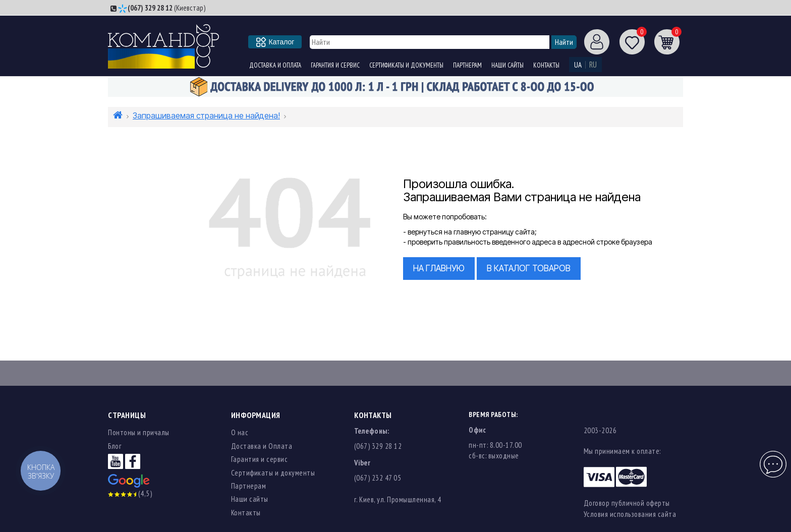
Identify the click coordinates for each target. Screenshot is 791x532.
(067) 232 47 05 (378, 478)
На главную (439, 268)
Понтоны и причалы (139, 432)
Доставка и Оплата (275, 65)
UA (578, 65)
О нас (240, 432)
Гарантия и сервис (335, 65)
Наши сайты (507, 65)
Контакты (546, 65)
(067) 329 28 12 (150, 8)
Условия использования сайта (630, 514)
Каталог (275, 42)
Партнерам (467, 65)
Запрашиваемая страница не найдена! (206, 115)
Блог (115, 446)
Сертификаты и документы (406, 65)
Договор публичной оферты (627, 503)
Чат (772, 459)
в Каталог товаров (529, 268)
